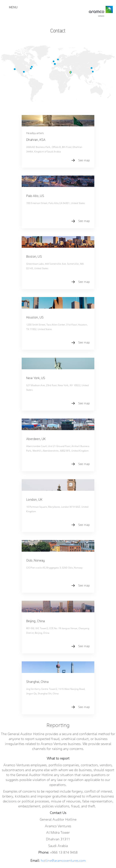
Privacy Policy (55, 839)
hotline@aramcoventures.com (63, 772)
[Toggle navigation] (12, 11)
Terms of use (72, 839)
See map (84, 155)
